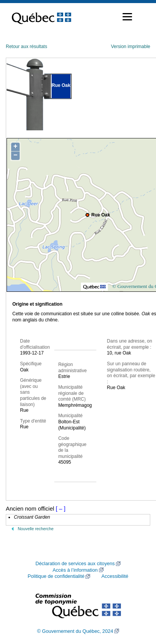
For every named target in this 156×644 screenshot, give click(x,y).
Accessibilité (115, 576)
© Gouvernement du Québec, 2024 (75, 631)
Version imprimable (131, 47)
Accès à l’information (75, 570)
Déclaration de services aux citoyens (75, 564)
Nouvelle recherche (36, 529)
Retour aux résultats (26, 47)
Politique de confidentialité (56, 576)
